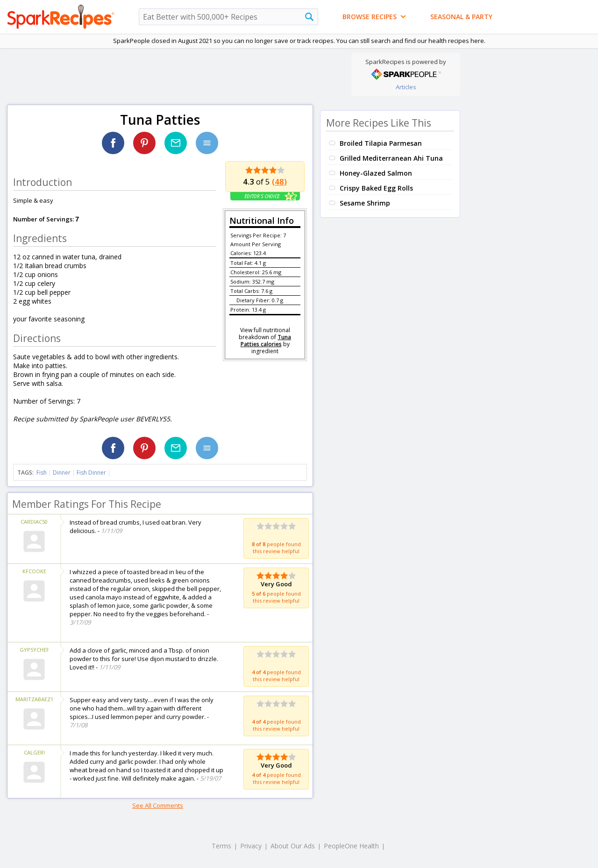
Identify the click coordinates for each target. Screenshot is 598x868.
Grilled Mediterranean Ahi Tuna (391, 158)
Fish (42, 473)
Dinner (62, 473)
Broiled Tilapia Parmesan (381, 143)
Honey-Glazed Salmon (376, 173)
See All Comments (158, 805)
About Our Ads (293, 846)
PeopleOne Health (351, 846)
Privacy (251, 846)
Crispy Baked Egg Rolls (376, 188)
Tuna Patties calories (266, 341)
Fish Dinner (91, 473)
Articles (406, 87)
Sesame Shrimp (365, 203)
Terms (221, 846)
